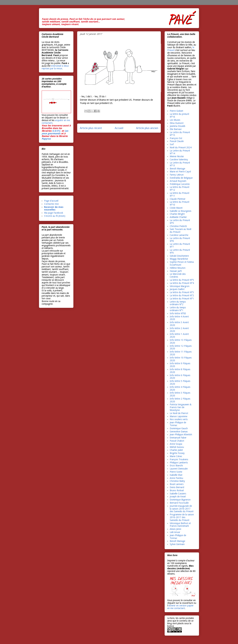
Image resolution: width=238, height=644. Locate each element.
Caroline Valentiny (179, 160)
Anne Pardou (176, 478)
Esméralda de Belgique (181, 178)
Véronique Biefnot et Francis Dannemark (180, 525)
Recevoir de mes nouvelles (54, 208)
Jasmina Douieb (178, 126)
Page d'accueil (51, 201)
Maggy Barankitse (179, 259)
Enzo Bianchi (176, 466)
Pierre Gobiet (176, 111)
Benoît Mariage (177, 169)
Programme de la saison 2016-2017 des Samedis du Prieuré (182, 517)
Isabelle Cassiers (178, 494)
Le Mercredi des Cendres (178, 275)
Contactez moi (51, 204)
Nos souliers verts (179, 419)
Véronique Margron (180, 286)
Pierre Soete (176, 472)
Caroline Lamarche (179, 235)
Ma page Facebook (54, 213)
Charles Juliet (176, 450)
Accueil (119, 128)
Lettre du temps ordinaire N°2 (178, 303)
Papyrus (46, 139)
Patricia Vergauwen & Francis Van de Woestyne (181, 407)
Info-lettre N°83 (178, 313)
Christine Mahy (177, 481)
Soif (172, 144)
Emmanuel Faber (178, 438)
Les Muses (175, 120)
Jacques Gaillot (177, 289)
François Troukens (179, 459)
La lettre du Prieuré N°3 (182, 292)
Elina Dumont (177, 123)
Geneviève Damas (179, 432)
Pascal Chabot (177, 441)
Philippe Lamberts (179, 463)
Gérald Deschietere (179, 256)
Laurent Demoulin (179, 469)
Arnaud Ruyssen (178, 181)
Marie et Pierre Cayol (180, 172)
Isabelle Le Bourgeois (180, 211)
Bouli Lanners (177, 484)
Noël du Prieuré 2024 (181, 147)
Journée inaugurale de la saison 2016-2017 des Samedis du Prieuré (182, 509)
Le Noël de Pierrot (179, 413)
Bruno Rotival (177, 490)
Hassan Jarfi (176, 271)
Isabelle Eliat (176, 475)
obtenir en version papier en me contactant (180, 607)
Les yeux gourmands (55, 132)
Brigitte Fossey (177, 453)
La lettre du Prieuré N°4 (182, 283)
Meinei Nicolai (177, 156)
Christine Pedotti (178, 226)
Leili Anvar (175, 532)
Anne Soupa (176, 444)
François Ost (176, 138)
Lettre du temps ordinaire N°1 (178, 309)
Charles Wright (177, 214)
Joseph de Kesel (178, 497)
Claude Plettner (178, 199)
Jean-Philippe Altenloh (181, 435)
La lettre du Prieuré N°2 (182, 295)
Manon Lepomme (178, 416)
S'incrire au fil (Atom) (55, 216)
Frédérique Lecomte (180, 184)
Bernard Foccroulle (179, 503)
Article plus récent (91, 128)
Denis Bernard (177, 487)
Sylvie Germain (177, 544)
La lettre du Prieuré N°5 (182, 280)
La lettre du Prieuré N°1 (182, 299)
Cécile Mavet (176, 208)
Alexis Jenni (175, 529)
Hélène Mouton (178, 268)
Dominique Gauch (179, 428)
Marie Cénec (176, 456)
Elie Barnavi (176, 129)
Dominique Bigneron (180, 500)
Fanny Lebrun (177, 175)
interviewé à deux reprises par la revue (55, 67)
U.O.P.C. (57, 131)
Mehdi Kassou (177, 447)
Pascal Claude (177, 141)
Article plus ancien (147, 128)
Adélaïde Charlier (178, 217)
